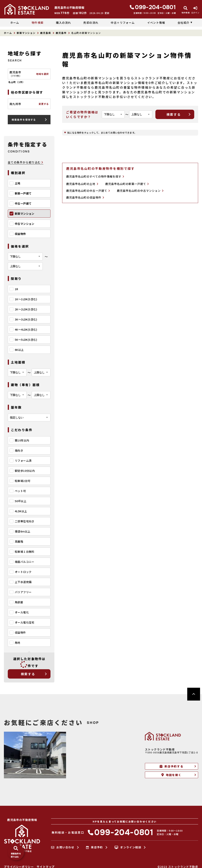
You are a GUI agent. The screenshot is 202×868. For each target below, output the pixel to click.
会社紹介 (184, 23)
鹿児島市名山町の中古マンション (140, 191)
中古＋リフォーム (123, 23)
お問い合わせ (63, 847)
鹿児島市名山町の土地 (82, 184)
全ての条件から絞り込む (26, 162)
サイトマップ (46, 867)
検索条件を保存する (24, 120)
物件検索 (38, 23)
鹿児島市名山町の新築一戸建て (127, 184)
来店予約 (94, 847)
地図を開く (171, 775)
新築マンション (26, 33)
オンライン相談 (128, 847)
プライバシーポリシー (19, 867)
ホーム (15, 23)
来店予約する (172, 766)
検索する (28, 674)
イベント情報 (156, 23)
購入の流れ (63, 23)
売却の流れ (91, 23)
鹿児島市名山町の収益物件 (85, 198)
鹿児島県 (46, 33)
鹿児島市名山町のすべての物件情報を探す (95, 176)
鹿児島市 (61, 33)
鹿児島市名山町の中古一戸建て (88, 191)
